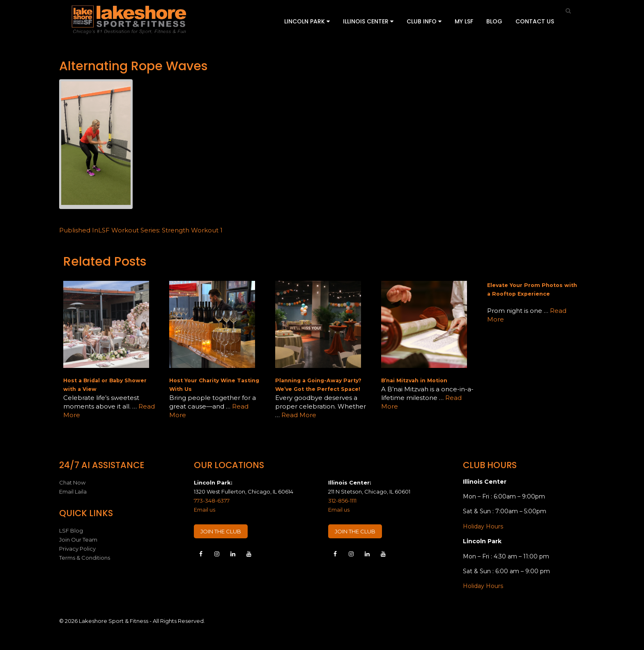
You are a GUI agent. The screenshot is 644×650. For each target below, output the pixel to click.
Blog (494, 21)
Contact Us (535, 21)
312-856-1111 (342, 501)
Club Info (424, 21)
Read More (299, 415)
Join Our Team (78, 540)
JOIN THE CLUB (221, 531)
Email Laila (73, 492)
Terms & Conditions (85, 558)
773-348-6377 (212, 501)
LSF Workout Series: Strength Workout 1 (141, 230)
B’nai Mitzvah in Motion (414, 380)
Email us (205, 510)
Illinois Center (368, 21)
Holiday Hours (483, 526)
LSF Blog (71, 531)
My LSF (464, 21)
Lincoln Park (307, 21)
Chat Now (72, 482)
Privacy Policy (77, 549)
